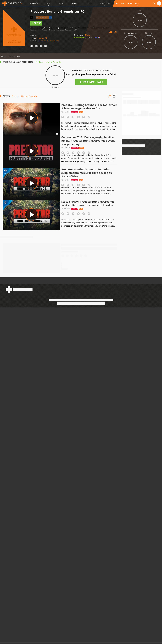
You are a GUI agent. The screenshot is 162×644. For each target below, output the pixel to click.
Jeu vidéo (75, 112)
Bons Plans (105, 3)
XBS (122, 3)
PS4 (51, 17)
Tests (89, 3)
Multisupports (42, 17)
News (4, 56)
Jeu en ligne (40, 38)
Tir (46, 38)
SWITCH (129, 3)
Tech (48, 3)
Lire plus (113, 32)
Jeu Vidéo (34, 3)
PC (117, 3)
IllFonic (87, 35)
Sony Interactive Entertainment (48, 41)
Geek (61, 3)
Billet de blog (15, 56)
